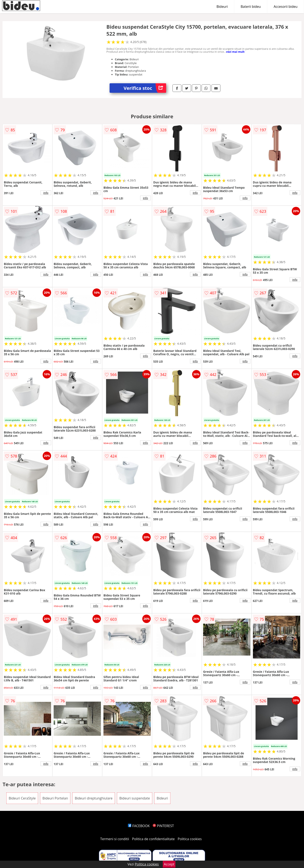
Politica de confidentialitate (153, 839)
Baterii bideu (251, 7)
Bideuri (222, 7)
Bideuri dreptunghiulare (94, 798)
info (46, 193)
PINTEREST (163, 826)
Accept (169, 864)
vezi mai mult (235, 52)
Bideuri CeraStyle (22, 798)
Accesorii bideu (286, 7)
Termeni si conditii (115, 839)
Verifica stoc (145, 88)
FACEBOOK (139, 826)
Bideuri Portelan (55, 798)
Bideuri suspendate (135, 798)
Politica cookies (190, 839)
